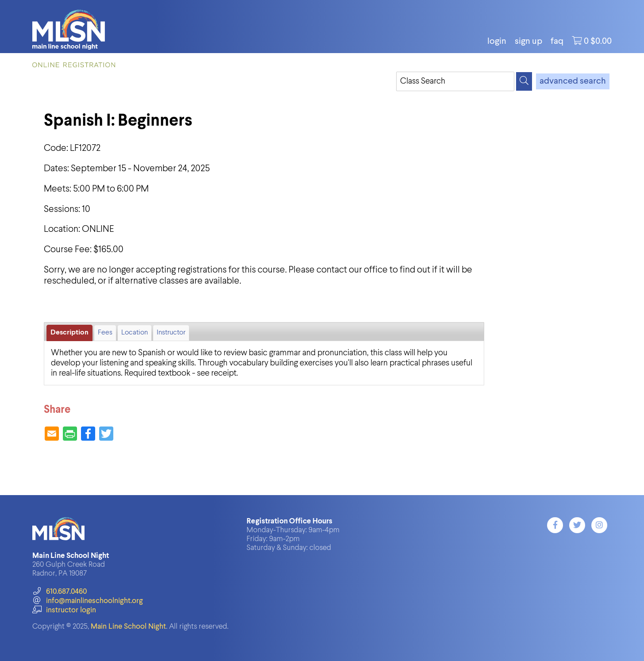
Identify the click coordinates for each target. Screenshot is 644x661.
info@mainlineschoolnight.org (88, 601)
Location (135, 333)
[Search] (524, 81)
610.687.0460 (60, 592)
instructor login (64, 610)
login (497, 42)
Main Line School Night (128, 627)
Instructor (171, 333)
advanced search (573, 81)
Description (69, 333)
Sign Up (528, 42)
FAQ (557, 42)
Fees (105, 333)
